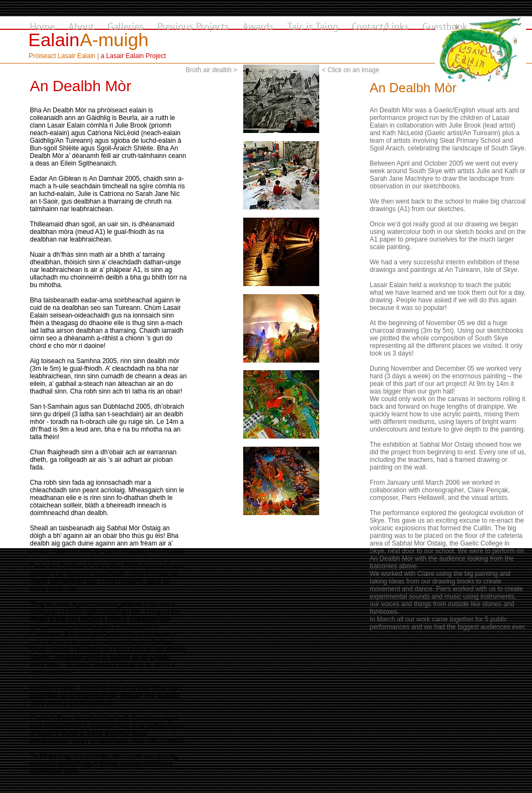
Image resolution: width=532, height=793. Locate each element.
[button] (281, 99)
